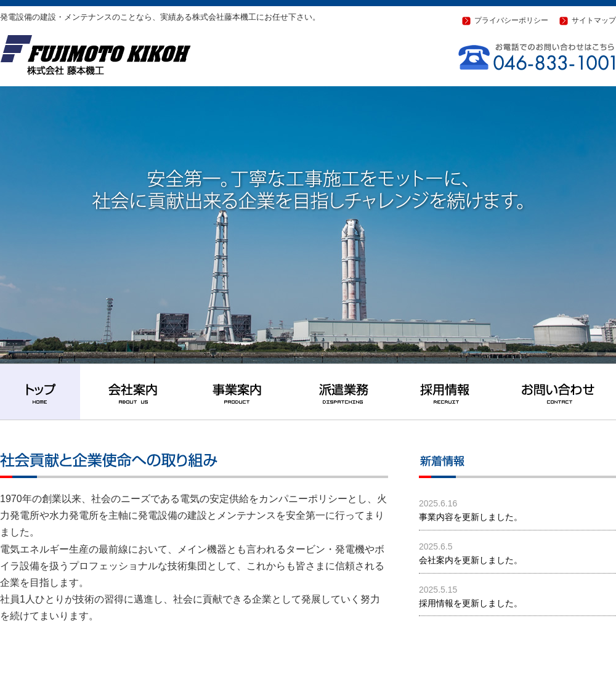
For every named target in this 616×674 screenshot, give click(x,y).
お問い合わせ (557, 392)
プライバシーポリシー (511, 20)
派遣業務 (342, 392)
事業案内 (237, 392)
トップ (40, 392)
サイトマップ (594, 20)
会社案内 (132, 392)
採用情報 (447, 392)
